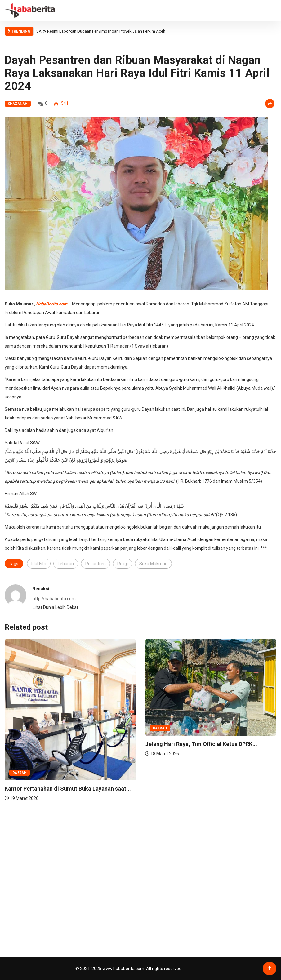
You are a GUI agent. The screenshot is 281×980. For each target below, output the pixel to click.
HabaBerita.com (52, 304)
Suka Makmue (153, 564)
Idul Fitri (39, 564)
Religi (123, 564)
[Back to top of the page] (269, 968)
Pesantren (96, 564)
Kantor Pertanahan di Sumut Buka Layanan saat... (68, 789)
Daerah (20, 773)
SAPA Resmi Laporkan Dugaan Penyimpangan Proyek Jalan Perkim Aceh (101, 31)
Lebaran (66, 564)
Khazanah (18, 104)
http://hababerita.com (54, 599)
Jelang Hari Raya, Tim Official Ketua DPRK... (201, 744)
